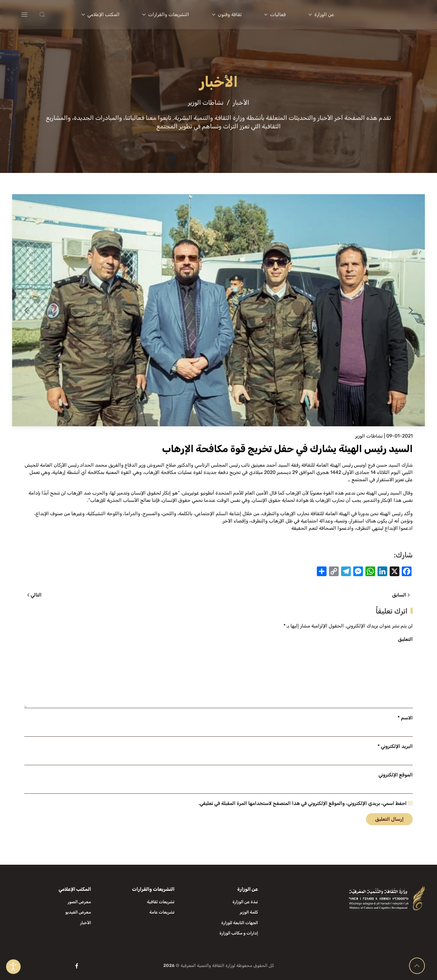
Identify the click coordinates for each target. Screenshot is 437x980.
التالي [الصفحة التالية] (34, 595)
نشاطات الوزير (369, 436)
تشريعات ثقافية (161, 902)
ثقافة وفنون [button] (227, 14)
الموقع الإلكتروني (396, 775)
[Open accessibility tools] (13, 967)
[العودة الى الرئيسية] (389, 15)
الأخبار (86, 923)
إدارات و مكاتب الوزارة (239, 933)
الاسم (405, 718)
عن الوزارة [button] (321, 14)
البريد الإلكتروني (395, 746)
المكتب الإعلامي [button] (100, 14)
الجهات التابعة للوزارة (240, 923)
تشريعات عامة (162, 912)
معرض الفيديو (78, 912)
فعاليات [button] (275, 14)
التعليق (405, 639)
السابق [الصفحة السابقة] (401, 595)
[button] (54, 15)
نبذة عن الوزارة (245, 902)
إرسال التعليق (389, 819)
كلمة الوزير (249, 912)
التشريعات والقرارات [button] (166, 14)
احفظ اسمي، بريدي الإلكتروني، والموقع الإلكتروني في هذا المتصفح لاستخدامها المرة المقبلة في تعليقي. (306, 803)
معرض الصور (79, 902)
